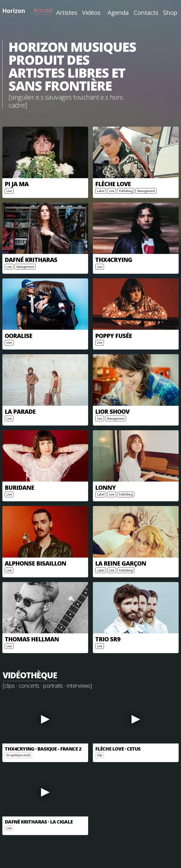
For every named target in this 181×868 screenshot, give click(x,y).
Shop (170, 12)
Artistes (67, 12)
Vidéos (91, 12)
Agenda (118, 12)
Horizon (14, 11)
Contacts (146, 12)
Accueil (43, 10)
